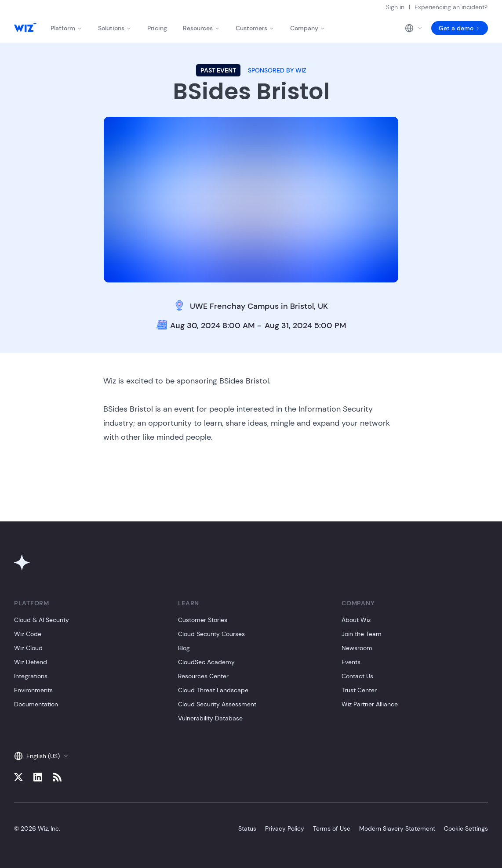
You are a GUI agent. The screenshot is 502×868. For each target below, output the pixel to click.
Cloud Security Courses (211, 634)
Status (247, 828)
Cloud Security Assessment (217, 704)
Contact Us (357, 676)
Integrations (31, 676)
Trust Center (359, 690)
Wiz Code (28, 634)
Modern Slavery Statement (397, 828)
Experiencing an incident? (451, 7)
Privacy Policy (285, 828)
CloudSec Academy (206, 662)
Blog (184, 648)
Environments (33, 690)
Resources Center (203, 676)
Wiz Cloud (28, 648)
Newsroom (357, 648)
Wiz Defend (31, 662)
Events (351, 662)
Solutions (115, 28)
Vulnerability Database (210, 718)
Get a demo (460, 28)
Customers (255, 28)
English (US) (41, 756)
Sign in (395, 7)
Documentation (36, 704)
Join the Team (362, 634)
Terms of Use (332, 828)
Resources (201, 28)
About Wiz (356, 620)
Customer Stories (203, 620)
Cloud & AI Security (42, 620)
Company (308, 28)
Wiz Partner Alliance (370, 704)
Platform (66, 28)
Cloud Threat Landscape (213, 690)
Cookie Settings (466, 828)
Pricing (157, 28)
